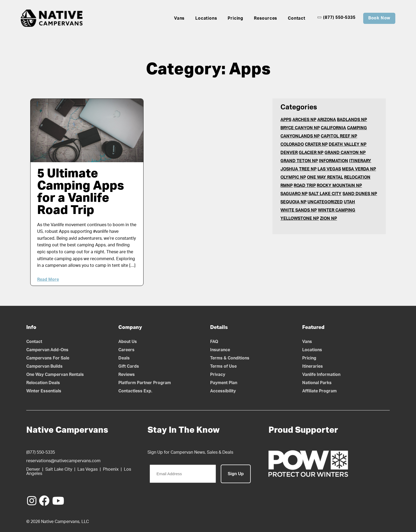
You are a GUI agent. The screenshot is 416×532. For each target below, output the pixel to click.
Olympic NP (293, 177)
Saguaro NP (294, 194)
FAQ (214, 342)
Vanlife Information (321, 375)
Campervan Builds (44, 366)
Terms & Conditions (230, 358)
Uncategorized (325, 202)
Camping (357, 128)
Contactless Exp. (135, 391)
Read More (48, 280)
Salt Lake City (325, 194)
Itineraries (313, 366)
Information (333, 161)
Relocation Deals (43, 383)
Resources (266, 18)
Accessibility (223, 391)
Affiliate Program (319, 391)
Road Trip (305, 186)
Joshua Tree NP (298, 169)
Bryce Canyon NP (300, 128)
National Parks (317, 383)
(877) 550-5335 (336, 18)
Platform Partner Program (145, 383)
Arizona (327, 120)
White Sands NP (299, 210)
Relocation (357, 177)
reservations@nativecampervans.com (63, 461)
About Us (128, 342)
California (333, 128)
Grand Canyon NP (345, 153)
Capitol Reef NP (339, 136)
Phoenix (111, 469)
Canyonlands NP (300, 136)
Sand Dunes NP (360, 194)
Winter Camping (337, 210)
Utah (349, 202)
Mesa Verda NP (359, 169)
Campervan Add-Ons (47, 350)
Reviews (127, 375)
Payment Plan (224, 383)
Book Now (379, 18)
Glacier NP (311, 153)
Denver (289, 153)
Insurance (220, 350)
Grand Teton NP (299, 161)
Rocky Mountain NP (339, 186)
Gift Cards (129, 366)
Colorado (292, 144)
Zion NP (328, 218)
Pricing (235, 18)
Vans (179, 18)
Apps (286, 120)
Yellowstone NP (300, 218)
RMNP (287, 186)
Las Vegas (329, 169)
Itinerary (360, 161)
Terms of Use (223, 366)
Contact (297, 18)
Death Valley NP (348, 144)
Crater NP (316, 144)
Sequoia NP (293, 202)
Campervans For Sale (48, 358)
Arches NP (304, 120)
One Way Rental (325, 177)
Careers (126, 350)
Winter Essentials (44, 391)
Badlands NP (352, 120)
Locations (206, 18)
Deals (124, 358)
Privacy (218, 375)
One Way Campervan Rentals (55, 375)
